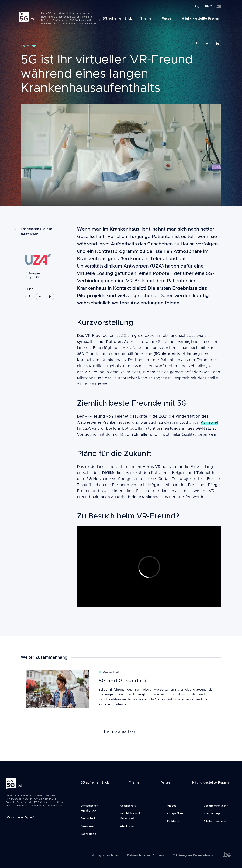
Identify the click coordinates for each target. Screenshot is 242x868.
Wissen (168, 18)
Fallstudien (174, 821)
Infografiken (175, 813)
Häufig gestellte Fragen (201, 18)
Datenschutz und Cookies (146, 855)
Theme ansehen (119, 732)
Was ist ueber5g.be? (20, 817)
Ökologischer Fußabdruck (89, 808)
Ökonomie (87, 826)
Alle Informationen (216, 821)
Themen (147, 18)
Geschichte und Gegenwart (130, 816)
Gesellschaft (128, 806)
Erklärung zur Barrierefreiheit (194, 855)
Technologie (88, 834)
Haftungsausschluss (104, 855)
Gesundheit (88, 818)
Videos (172, 806)
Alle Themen (128, 826)
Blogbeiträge (212, 813)
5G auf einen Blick (117, 18)
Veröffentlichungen (216, 806)
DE (207, 6)
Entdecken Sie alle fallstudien (36, 232)
